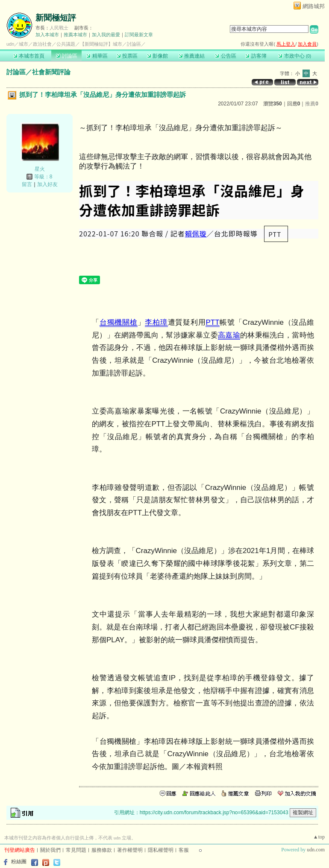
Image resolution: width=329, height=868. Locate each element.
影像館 (157, 56)
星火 (40, 169)
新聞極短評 (56, 18)
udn (10, 44)
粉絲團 (19, 862)
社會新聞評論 (51, 72)
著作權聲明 (130, 850)
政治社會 (42, 44)
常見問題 (76, 850)
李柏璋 (156, 322)
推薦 (312, 104)
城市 (23, 44)
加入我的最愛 (106, 35)
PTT (212, 322)
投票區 (127, 56)
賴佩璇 (196, 233)
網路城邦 (314, 6)
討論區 (66, 56)
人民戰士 (59, 28)
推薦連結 (192, 56)
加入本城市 (47, 35)
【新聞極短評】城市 (101, 44)
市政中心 (295, 56)
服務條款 (102, 850)
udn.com (316, 850)
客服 (184, 850)
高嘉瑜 (229, 335)
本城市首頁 (29, 56)
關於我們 (50, 850)
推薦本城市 (75, 35)
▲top (319, 837)
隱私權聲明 (161, 850)
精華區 (97, 56)
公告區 (225, 56)
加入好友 (47, 184)
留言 (27, 184)
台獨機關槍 (119, 322)
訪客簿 (256, 56)
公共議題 (66, 44)
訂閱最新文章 (139, 35)
